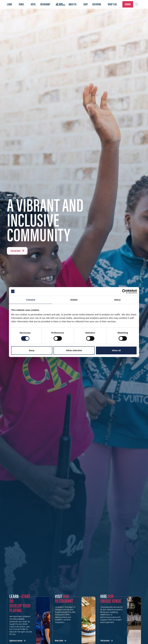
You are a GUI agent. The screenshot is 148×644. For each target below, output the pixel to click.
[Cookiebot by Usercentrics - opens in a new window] (124, 291)
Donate (128, 4)
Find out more (15, 251)
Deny (32, 350)
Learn (9, 4)
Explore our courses (16, 641)
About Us (73, 4)
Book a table (59, 641)
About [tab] (117, 300)
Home (61, 4)
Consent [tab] (31, 300)
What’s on (112, 4)
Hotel (33, 4)
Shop (86, 4)
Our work (97, 4)
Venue (21, 4)
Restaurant (45, 4)
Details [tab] (74, 300)
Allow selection (74, 350)
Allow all (116, 350)
